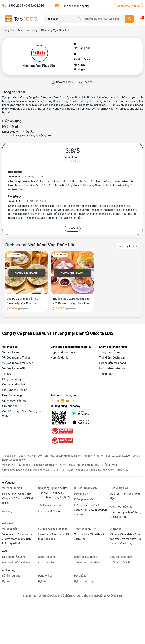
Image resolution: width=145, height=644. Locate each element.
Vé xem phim (10, 534)
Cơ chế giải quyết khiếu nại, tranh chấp (23, 414)
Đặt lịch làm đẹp (84, 581)
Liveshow (44, 534)
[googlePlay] (83, 413)
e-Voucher (9, 483)
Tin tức (7, 374)
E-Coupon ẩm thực (85, 505)
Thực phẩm (45, 497)
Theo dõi (88, 82)
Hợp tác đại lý (59, 358)
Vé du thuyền (98, 534)
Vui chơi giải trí (11, 529)
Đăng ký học (45, 576)
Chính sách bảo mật (15, 401)
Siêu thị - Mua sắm (121, 557)
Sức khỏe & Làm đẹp (50, 505)
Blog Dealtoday (12, 379)
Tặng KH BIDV (62, 497)
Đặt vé (6, 581)
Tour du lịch (81, 534)
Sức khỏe (56, 511)
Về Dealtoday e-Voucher (17, 363)
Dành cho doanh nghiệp (76, 6)
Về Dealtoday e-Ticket (16, 358)
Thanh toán (106, 374)
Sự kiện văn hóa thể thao (53, 529)
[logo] (21, 18)
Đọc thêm (7, 112)
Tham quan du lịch (85, 529)
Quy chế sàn (10, 406)
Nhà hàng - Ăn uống (14, 557)
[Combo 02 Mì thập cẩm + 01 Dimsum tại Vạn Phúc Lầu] (27, 281)
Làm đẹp (43, 511)
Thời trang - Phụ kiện (87, 563)
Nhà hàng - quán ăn (50, 488)
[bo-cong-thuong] (62, 431)
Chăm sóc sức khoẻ (86, 557)
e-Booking (9, 570)
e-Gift (6, 551)
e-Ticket (8, 523)
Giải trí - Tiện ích (120, 563)
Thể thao (57, 534)
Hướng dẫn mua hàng (112, 363)
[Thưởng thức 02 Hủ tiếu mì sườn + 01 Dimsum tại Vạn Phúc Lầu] (73, 281)
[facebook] (53, 401)
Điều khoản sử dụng (15, 390)
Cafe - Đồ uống (47, 557)
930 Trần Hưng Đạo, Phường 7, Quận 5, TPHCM (30, 136)
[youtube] (68, 401)
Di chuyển (116, 529)
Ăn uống (7, 511)
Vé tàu (114, 534)
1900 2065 (16, 6)
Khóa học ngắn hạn (121, 512)
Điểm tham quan (14, 539)
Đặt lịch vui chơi (12, 576)
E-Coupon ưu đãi (84, 499)
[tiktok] (73, 401)
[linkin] (63, 401)
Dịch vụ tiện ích (119, 488)
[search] (130, 19)
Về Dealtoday (11, 352)
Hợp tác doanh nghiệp (64, 352)
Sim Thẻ (81, 539)
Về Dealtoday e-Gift (14, 368)
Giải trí (19, 498)
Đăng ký (121, 6)
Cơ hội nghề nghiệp (14, 384)
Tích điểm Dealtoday (112, 358)
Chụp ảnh (8, 498)
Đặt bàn (43, 581)
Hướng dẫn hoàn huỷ (112, 368)
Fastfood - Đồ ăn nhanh (16, 563)
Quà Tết (114, 494)
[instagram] (58, 401)
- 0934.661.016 (33, 6)
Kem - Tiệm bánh (54, 493)
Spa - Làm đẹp (47, 563)
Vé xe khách (127, 534)
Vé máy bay (129, 539)
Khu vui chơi (27, 534)
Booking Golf (82, 494)
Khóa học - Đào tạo (121, 507)
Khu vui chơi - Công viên (16, 494)
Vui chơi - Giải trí (12, 488)
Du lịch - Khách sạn (85, 488)
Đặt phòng (80, 576)
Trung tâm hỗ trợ (109, 352)
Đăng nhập (134, 6)
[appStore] (83, 422)
